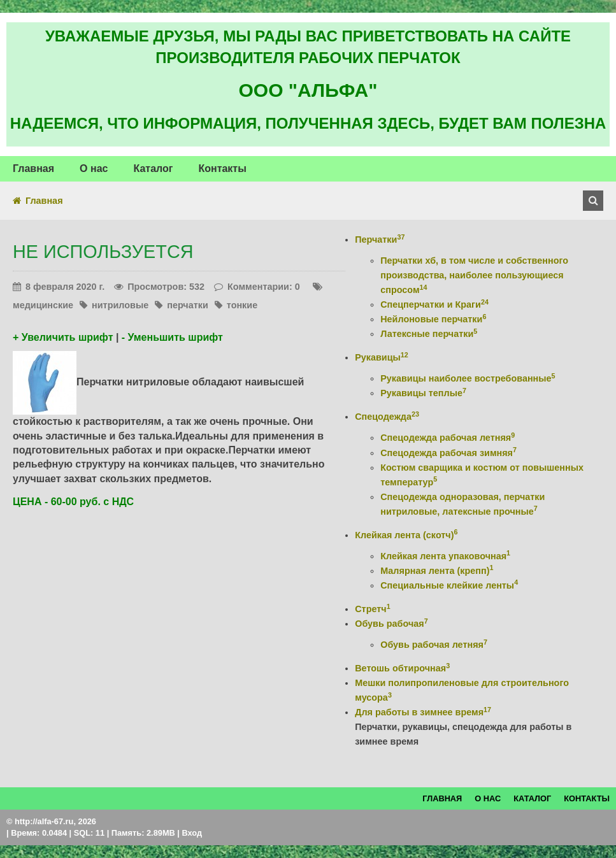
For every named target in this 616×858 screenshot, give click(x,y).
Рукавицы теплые (423, 393)
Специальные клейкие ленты (449, 585)
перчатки (188, 305)
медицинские (43, 305)
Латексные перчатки (429, 334)
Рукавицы (382, 357)
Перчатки (380, 240)
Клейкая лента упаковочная (445, 556)
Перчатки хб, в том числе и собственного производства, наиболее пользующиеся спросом (474, 275)
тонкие (242, 305)
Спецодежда (387, 417)
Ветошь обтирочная (402, 668)
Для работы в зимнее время (423, 712)
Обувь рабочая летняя (434, 645)
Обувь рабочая (391, 624)
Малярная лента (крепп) (437, 571)
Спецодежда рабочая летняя (448, 438)
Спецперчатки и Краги (434, 304)
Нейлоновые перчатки (433, 319)
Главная (44, 201)
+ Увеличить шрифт (63, 337)
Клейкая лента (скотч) (406, 535)
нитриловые (120, 305)
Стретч (372, 609)
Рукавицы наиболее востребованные (468, 378)
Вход (192, 833)
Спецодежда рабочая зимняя (448, 453)
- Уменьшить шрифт (172, 337)
